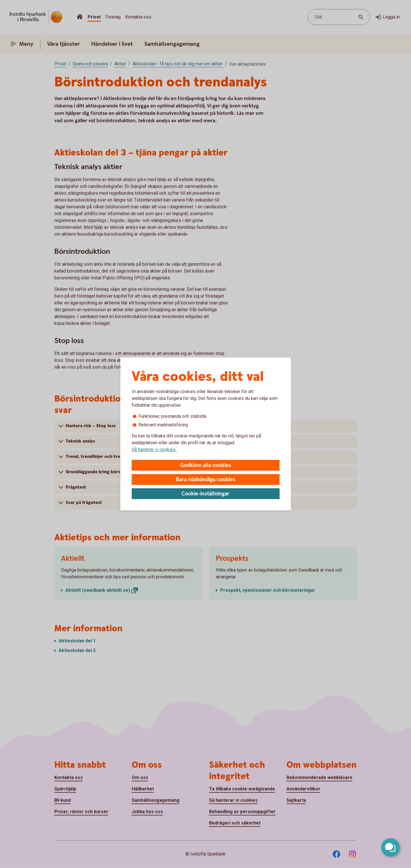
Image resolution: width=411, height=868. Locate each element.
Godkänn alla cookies (206, 465)
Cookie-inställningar (205, 494)
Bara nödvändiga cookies (206, 480)
